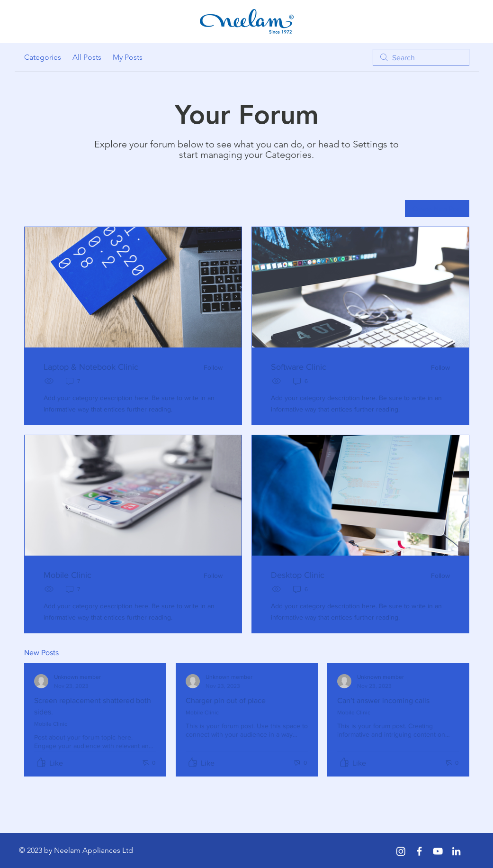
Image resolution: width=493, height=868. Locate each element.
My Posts (128, 57)
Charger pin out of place (226, 700)
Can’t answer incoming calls (383, 700)
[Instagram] (401, 851)
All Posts (87, 57)
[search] (421, 57)
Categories (43, 57)
